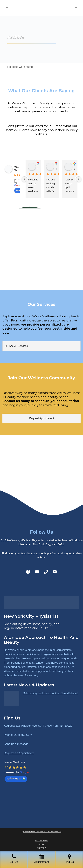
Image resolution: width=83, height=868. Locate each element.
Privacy (41, 848)
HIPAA (41, 844)
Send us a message (16, 744)
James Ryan (38, 165)
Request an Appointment (19, 753)
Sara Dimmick (56, 165)
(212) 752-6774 (23, 735)
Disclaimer (41, 840)
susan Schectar (74, 165)
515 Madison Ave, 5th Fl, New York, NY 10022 (44, 726)
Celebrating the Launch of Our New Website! (50, 693)
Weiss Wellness (15, 762)
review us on (16, 779)
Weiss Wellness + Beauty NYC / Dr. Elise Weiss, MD (42, 832)
